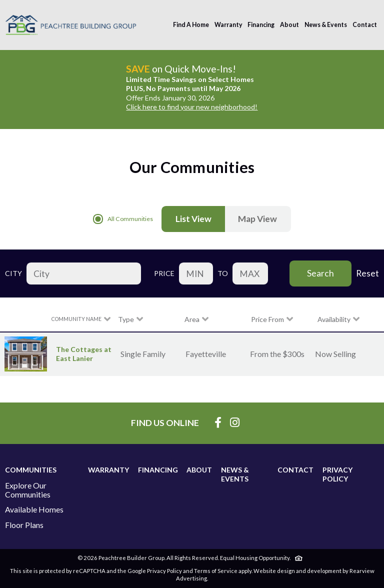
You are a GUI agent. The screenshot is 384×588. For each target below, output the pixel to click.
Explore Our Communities (28, 490)
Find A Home (191, 25)
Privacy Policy (337, 474)
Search (320, 273)
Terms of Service (216, 571)
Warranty (228, 25)
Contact (365, 25)
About (289, 25)
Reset (367, 273)
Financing (261, 25)
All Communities (123, 219)
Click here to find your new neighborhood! (192, 107)
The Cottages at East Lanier (84, 354)
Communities (31, 470)
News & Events (326, 25)
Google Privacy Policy (155, 571)
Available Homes (34, 509)
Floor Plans (24, 525)
